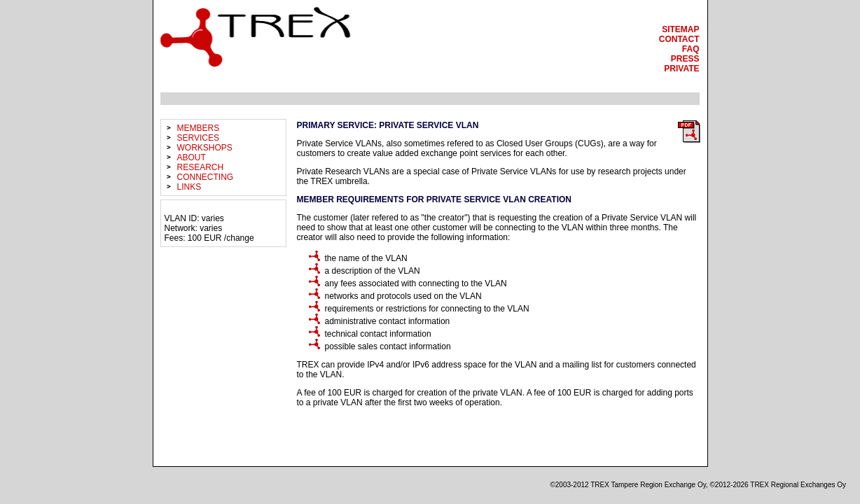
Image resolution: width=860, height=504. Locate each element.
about (192, 157)
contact (679, 39)
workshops (205, 148)
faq (691, 49)
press (685, 59)
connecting (206, 177)
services (198, 138)
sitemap (680, 29)
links (189, 187)
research (201, 167)
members (199, 128)
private (681, 69)
